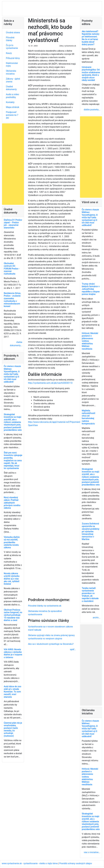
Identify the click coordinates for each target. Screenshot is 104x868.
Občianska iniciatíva (11, 72)
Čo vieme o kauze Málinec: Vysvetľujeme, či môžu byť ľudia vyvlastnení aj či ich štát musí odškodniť (12, 374)
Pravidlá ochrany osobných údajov (76, 863)
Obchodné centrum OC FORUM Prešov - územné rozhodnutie (12, 269)
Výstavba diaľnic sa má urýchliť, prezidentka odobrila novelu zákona (12, 542)
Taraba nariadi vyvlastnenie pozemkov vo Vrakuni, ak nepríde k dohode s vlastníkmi (90, 595)
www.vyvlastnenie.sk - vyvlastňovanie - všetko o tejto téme (30, 863)
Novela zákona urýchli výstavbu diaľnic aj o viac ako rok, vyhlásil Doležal (12, 579)
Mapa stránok (13, 107)
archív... (96, 618)
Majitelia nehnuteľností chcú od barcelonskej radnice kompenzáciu (88, 417)
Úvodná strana (13, 33)
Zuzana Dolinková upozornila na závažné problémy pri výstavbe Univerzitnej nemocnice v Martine (91, 531)
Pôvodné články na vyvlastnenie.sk (45, 606)
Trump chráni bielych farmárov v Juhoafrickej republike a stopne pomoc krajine (91, 289)
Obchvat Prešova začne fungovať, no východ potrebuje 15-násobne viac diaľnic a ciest (13, 615)
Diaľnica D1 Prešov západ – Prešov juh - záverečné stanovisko (13, 224)
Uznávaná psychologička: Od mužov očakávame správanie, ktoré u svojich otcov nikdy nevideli (91, 74)
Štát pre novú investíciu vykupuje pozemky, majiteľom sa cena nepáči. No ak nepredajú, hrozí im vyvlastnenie (13, 460)
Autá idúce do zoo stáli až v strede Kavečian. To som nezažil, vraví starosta (12, 692)
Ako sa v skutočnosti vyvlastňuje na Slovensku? (51, 644)
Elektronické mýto (12, 65)
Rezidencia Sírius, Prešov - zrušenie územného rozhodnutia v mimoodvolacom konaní (12, 300)
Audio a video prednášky (12, 96)
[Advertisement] (52, 512)
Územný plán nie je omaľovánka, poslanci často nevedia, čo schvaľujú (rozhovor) (13, 729)
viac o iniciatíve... (92, 852)
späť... (73, 649)
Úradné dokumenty (11, 88)
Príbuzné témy (13, 58)
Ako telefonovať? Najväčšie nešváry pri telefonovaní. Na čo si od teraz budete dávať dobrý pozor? (91, 38)
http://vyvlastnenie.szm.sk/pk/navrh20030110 (50, 383)
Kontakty (10, 102)
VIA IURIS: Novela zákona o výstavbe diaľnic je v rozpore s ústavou (13, 653)
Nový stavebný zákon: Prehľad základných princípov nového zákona (12, 503)
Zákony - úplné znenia (13, 80)
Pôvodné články (10, 39)
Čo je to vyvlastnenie (12, 47)
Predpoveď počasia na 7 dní (12, 115)
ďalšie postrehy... (92, 110)
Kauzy (9, 53)
